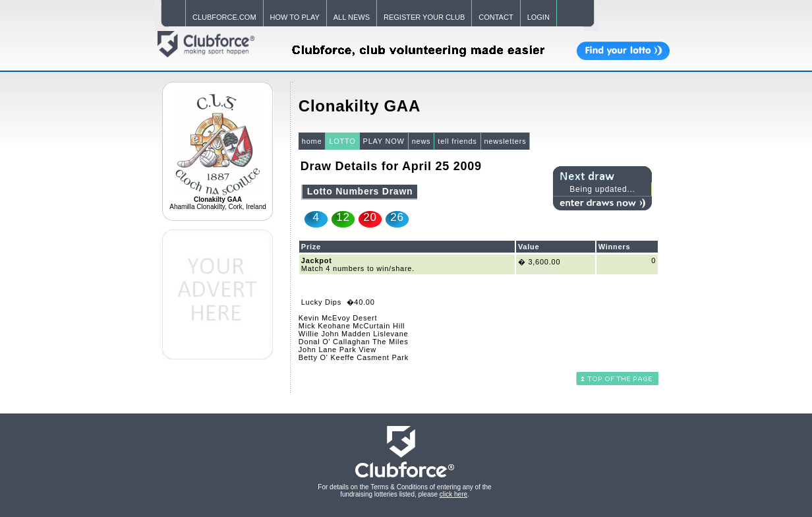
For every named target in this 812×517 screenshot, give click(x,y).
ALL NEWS (352, 17)
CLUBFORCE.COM (224, 17)
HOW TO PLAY (295, 17)
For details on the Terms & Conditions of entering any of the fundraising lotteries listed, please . (404, 491)
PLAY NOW (384, 141)
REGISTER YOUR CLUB (424, 17)
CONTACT (496, 17)
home (312, 141)
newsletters (506, 141)
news (421, 141)
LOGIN (538, 17)
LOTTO (342, 141)
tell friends (457, 141)
